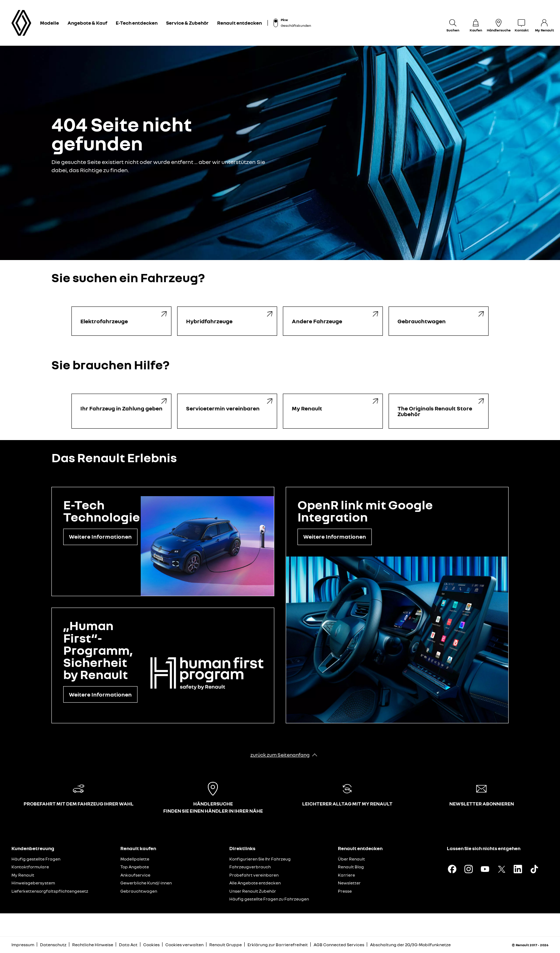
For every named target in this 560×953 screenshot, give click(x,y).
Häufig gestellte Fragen (36, 859)
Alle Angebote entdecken (255, 883)
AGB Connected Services (339, 945)
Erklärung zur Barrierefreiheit (278, 945)
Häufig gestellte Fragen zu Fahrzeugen (269, 899)
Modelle (49, 23)
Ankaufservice (135, 875)
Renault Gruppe (226, 945)
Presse (345, 891)
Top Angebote (135, 867)
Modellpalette (135, 859)
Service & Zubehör (187, 23)
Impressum (23, 945)
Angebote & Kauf (87, 23)
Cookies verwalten (184, 945)
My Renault (23, 875)
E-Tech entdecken (137, 23)
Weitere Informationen (100, 537)
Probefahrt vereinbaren (254, 875)
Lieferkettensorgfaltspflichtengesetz (50, 891)
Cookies (151, 945)
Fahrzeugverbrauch (250, 867)
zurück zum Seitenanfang (280, 755)
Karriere (346, 875)
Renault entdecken (239, 23)
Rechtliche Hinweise (93, 945)
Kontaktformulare (30, 867)
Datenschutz (53, 945)
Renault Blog (351, 867)
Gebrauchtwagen (139, 891)
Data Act (128, 945)
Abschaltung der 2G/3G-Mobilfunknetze (410, 945)
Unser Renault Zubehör (253, 891)
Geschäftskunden (296, 25)
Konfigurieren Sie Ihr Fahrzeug (260, 859)
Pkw (284, 20)
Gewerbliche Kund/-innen (146, 883)
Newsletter (349, 883)
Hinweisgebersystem (33, 883)
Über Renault (351, 859)
